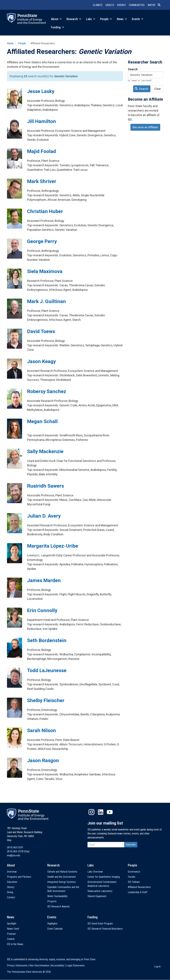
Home (10, 43)
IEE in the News (15, 944)
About (56, 19)
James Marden (44, 580)
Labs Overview (95, 872)
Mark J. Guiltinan (46, 301)
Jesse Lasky (41, 91)
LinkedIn (101, 812)
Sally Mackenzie (45, 451)
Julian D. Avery (44, 516)
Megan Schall (42, 421)
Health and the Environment (62, 877)
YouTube (110, 812)
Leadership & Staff (138, 892)
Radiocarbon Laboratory (100, 891)
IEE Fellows (134, 882)
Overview (12, 872)
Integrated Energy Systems (62, 882)
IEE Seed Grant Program (100, 924)
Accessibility (58, 965)
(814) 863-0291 (15, 847)
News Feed (13, 929)
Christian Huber (45, 211)
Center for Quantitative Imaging (104, 877)
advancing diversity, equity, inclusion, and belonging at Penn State (62, 959)
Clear (157, 89)
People (106, 19)
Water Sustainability (57, 896)
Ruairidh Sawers (45, 486)
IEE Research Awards (58, 906)
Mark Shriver (42, 181)
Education (12, 882)
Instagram (91, 812)
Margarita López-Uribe (53, 546)
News (122, 19)
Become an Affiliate (145, 127)
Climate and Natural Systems (62, 872)
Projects (52, 901)
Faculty (132, 877)
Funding (57, 27)
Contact (11, 897)
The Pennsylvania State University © (29, 972)
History (11, 887)
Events (138, 19)
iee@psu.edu (14, 855)
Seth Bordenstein (47, 640)
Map (9, 840)
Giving (10, 892)
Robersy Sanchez (47, 391)
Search (133, 69)
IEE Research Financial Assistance (105, 929)
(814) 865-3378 (15, 851)
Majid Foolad (42, 151)
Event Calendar (55, 929)
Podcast (11, 934)
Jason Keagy (41, 361)
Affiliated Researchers (139, 887)
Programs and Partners (19, 877)
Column (11, 939)
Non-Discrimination (39, 965)
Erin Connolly (42, 610)
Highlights (52, 924)
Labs (91, 19)
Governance (134, 872)
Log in (157, 966)
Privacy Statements (17, 965)
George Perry (42, 241)
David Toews (41, 331)
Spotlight (12, 924)
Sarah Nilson (42, 730)
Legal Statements (75, 965)
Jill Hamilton (42, 121)
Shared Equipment (97, 896)
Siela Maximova (45, 271)
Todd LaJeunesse (47, 670)
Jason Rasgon (43, 760)
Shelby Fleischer (46, 700)
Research (74, 19)
